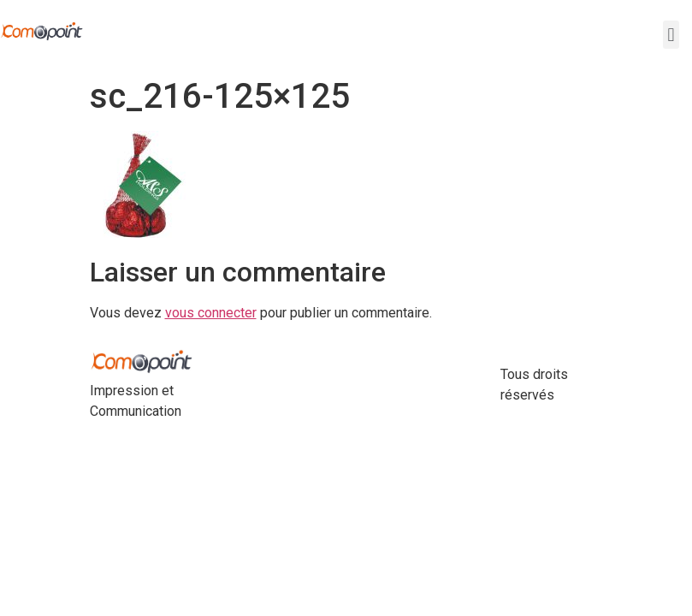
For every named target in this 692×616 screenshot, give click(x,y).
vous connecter (211, 313)
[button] (671, 35)
